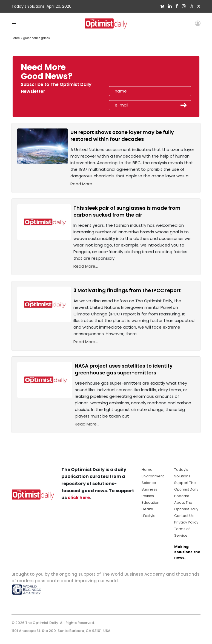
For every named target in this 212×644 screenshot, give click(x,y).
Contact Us (184, 516)
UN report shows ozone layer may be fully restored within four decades (122, 136)
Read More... (83, 184)
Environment (153, 476)
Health (147, 509)
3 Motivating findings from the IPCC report (127, 290)
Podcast (182, 496)
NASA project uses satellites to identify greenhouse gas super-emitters (124, 369)
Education (151, 502)
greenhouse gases (37, 38)
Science (149, 483)
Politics (148, 496)
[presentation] (141, 74)
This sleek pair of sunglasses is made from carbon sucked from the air (127, 211)
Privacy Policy (186, 522)
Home (16, 38)
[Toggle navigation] (14, 23)
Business (149, 489)
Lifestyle (149, 516)
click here (79, 498)
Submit (184, 105)
